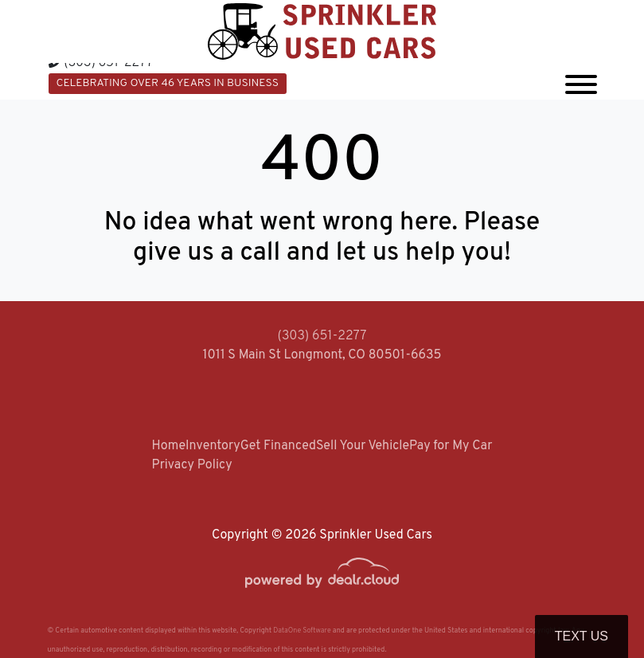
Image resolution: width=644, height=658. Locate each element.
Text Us (582, 636)
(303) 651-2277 (101, 63)
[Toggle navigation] (581, 81)
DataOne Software (302, 631)
